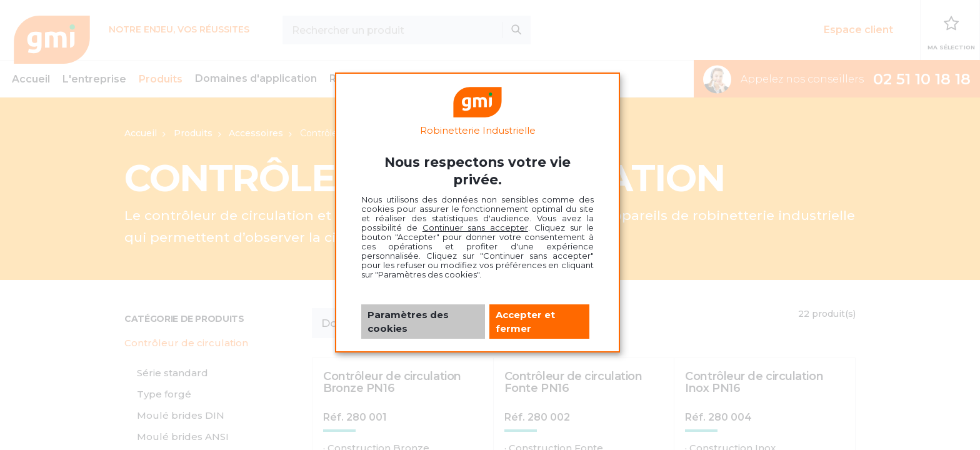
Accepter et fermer (525, 321)
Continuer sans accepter (475, 227)
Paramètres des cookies (408, 321)
